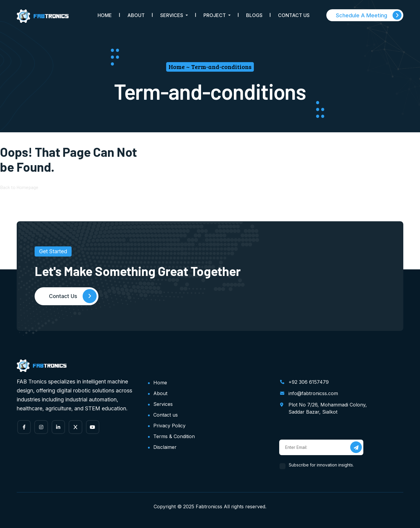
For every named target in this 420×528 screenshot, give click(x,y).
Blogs (254, 15)
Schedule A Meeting (369, 15)
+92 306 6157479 (309, 382)
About (136, 15)
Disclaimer (165, 447)
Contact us (166, 415)
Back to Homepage (19, 187)
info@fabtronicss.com (313, 393)
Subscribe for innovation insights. (321, 465)
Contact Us (294, 15)
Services (163, 404)
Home (105, 15)
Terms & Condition (174, 436)
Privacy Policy (169, 426)
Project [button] (215, 15)
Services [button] (172, 15)
